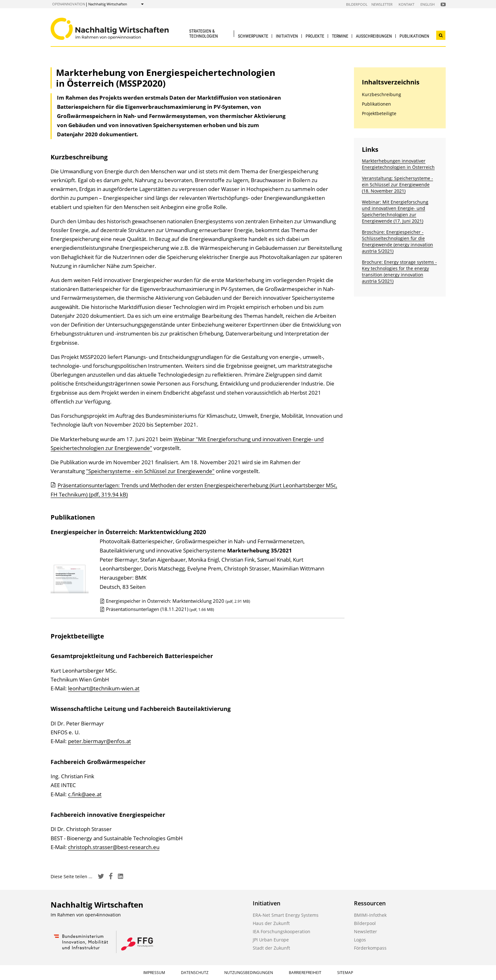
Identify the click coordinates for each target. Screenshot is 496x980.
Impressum (154, 973)
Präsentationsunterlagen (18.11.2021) (157, 609)
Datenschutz (195, 973)
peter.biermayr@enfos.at (99, 741)
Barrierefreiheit (305, 973)
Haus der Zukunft (271, 923)
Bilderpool (357, 4)
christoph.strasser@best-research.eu (114, 847)
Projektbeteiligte (379, 113)
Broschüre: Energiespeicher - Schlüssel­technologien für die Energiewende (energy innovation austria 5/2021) (397, 241)
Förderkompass (370, 948)
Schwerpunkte (253, 36)
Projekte (315, 36)
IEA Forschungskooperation (282, 931)
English (428, 4)
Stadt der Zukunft (271, 948)
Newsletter (382, 4)
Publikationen (414, 36)
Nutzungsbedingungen (249, 973)
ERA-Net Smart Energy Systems (286, 915)
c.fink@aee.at (85, 794)
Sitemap (345, 973)
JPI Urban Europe (271, 940)
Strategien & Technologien (204, 33)
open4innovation (69, 4)
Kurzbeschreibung (381, 94)
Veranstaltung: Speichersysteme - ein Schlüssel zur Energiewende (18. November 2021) (397, 185)
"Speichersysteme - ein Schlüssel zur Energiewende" (150, 471)
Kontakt (406, 4)
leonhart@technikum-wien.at (104, 688)
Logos (360, 940)
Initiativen (287, 36)
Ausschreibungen (374, 36)
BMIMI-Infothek (370, 915)
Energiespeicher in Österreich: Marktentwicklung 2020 (175, 601)
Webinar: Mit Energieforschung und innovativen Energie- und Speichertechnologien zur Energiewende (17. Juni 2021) (395, 211)
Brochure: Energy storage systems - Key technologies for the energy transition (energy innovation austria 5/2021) (399, 271)
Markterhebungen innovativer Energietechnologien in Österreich (398, 164)
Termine (340, 36)
